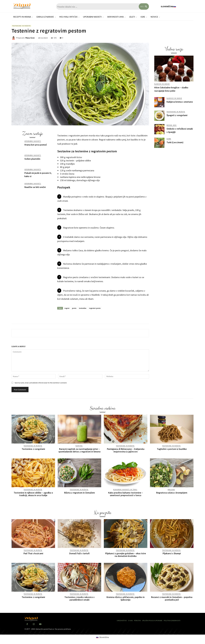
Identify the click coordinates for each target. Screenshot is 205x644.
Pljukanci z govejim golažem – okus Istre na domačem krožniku (126, 555)
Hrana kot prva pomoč (36, 145)
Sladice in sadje (162, 84)
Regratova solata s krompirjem (172, 493)
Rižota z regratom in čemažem (79, 493)
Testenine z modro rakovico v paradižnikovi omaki (79, 598)
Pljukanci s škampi (172, 553)
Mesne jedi (172, 125)
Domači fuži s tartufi (79, 553)
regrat (67, 308)
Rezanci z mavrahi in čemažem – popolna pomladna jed (172, 598)
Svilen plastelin (32, 159)
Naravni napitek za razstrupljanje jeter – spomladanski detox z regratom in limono (79, 450)
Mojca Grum (30, 38)
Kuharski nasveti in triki (125, 489)
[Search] (144, 6)
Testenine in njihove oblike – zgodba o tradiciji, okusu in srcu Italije (33, 494)
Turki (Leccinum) (175, 142)
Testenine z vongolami (33, 449)
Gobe (169, 139)
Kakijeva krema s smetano (180, 102)
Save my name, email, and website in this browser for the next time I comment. (41, 383)
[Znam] (22, 6)
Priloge (171, 489)
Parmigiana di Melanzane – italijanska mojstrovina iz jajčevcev (126, 450)
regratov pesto (95, 308)
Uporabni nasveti (33, 141)
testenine (83, 308)
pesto (74, 308)
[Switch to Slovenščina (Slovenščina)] (102, 637)
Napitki (79, 446)
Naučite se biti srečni (35, 187)
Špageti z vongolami (177, 115)
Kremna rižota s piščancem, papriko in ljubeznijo (126, 598)
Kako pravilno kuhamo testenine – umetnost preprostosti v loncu (126, 494)
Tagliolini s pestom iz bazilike (172, 449)
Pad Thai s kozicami (33, 553)
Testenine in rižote (21, 26)
